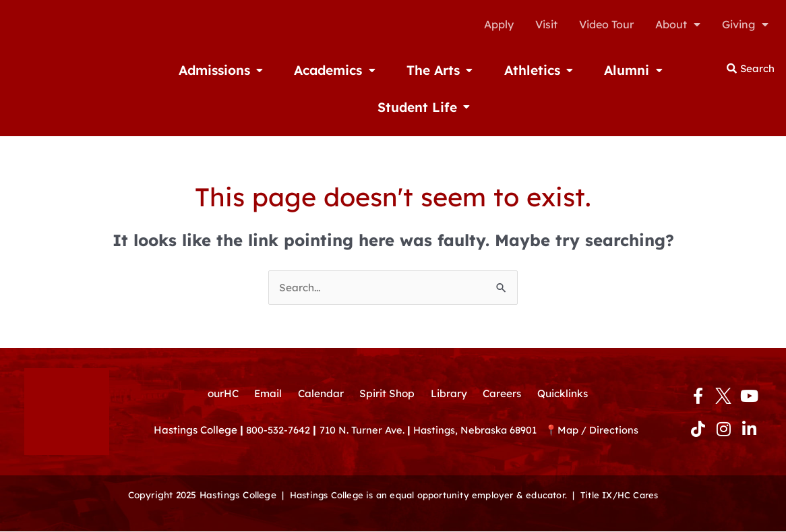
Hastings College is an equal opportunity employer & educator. (426, 496)
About (678, 24)
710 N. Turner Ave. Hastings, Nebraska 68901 (437, 423)
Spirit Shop (387, 386)
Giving (745, 24)
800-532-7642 (279, 423)
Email (265, 386)
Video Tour (606, 24)
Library (450, 386)
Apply (499, 24)
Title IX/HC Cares (624, 496)
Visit (546, 24)
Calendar (319, 386)
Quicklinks (568, 386)
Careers (505, 386)
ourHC (217, 386)
